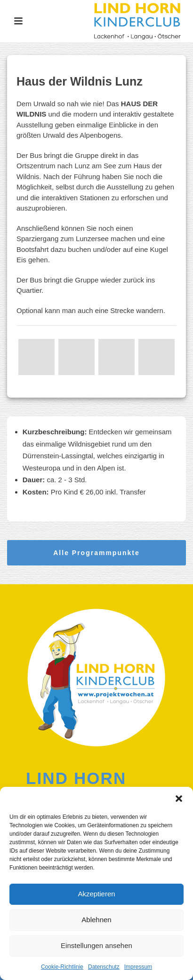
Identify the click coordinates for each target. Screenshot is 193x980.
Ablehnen (96, 920)
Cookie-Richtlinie (62, 967)
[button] (179, 799)
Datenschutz (104, 967)
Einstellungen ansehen (96, 945)
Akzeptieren (96, 894)
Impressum (138, 967)
